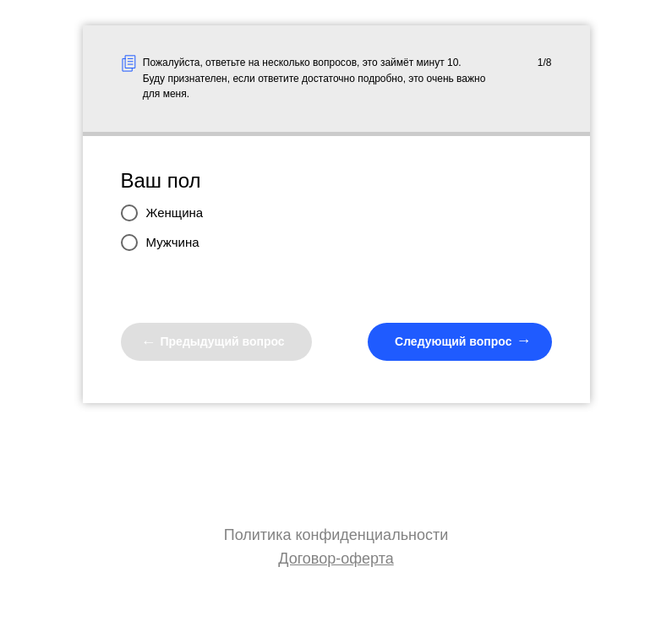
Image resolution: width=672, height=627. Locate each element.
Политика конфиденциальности (336, 535)
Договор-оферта (336, 559)
